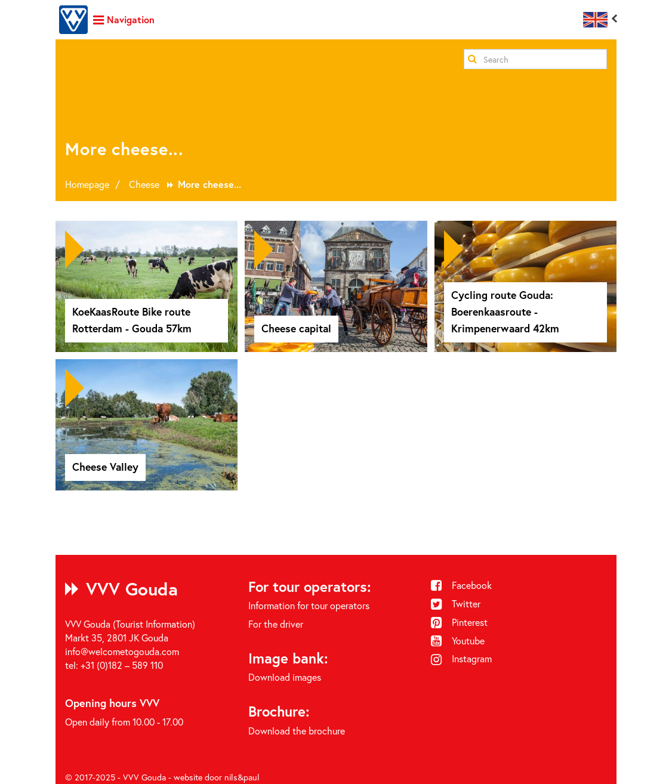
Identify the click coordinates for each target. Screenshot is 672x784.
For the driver (276, 624)
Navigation (124, 19)
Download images (285, 677)
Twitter (456, 604)
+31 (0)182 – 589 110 (122, 665)
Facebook (461, 585)
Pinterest (459, 622)
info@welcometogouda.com (122, 651)
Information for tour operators (309, 605)
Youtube (458, 641)
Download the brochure (297, 731)
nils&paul (242, 777)
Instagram (461, 658)
